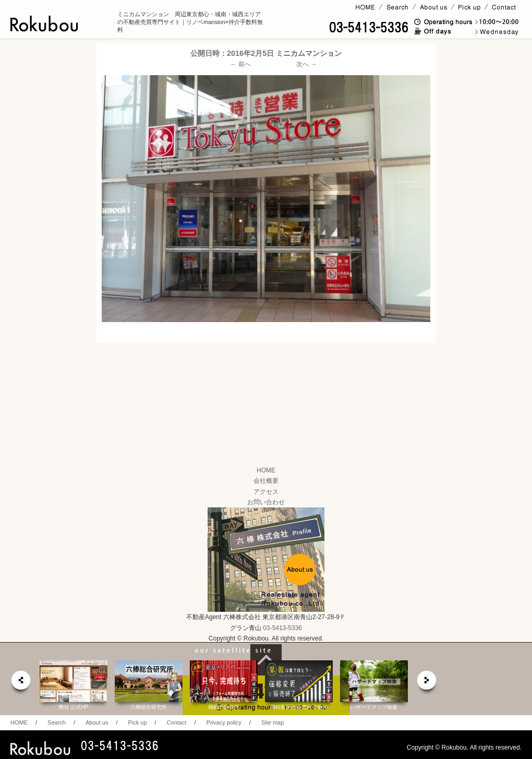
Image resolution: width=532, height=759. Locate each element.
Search (57, 722)
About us (97, 722)
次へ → (306, 64)
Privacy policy (224, 722)
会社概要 (266, 481)
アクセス (266, 492)
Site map (273, 722)
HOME (266, 470)
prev (20, 683)
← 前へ (241, 64)
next (427, 683)
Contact (177, 722)
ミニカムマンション (309, 53)
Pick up (137, 722)
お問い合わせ (266, 502)
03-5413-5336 (282, 628)
